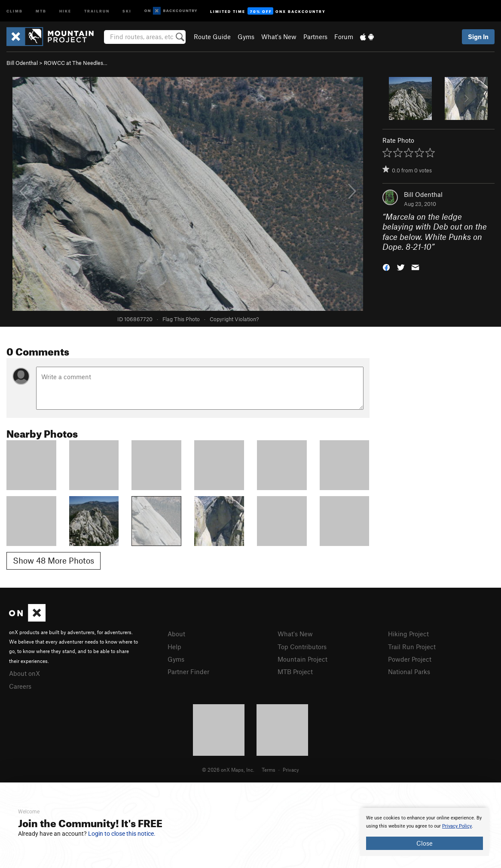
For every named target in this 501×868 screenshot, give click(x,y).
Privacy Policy (457, 826)
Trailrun (97, 11)
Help (174, 647)
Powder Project (410, 659)
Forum (344, 37)
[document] (425, 832)
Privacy (291, 770)
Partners (315, 37)
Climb (15, 11)
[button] (386, 267)
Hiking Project (408, 634)
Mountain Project (302, 659)
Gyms (246, 37)
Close (425, 843)
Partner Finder (188, 672)
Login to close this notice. (122, 834)
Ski (127, 11)
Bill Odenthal (22, 63)
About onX (24, 673)
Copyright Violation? (234, 319)
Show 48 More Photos (53, 560)
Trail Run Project (412, 647)
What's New (279, 37)
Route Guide (212, 37)
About (176, 634)
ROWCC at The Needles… (76, 63)
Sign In (478, 37)
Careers (20, 686)
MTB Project (295, 672)
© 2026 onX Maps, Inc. (228, 770)
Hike (65, 11)
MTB (41, 11)
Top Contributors (302, 647)
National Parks (409, 672)
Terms (269, 770)
